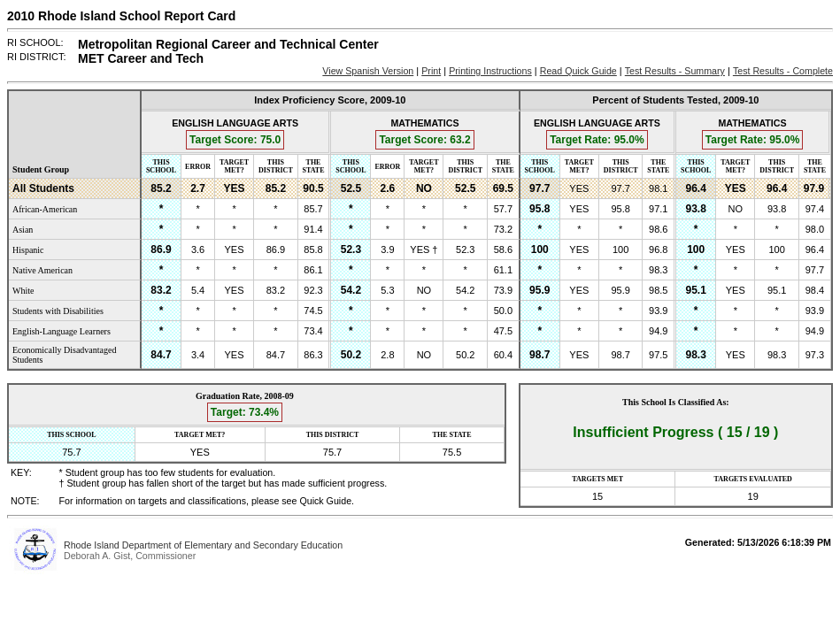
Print (431, 71)
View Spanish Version (368, 71)
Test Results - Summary (675, 71)
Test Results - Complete (783, 71)
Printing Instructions (490, 71)
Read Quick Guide (578, 71)
